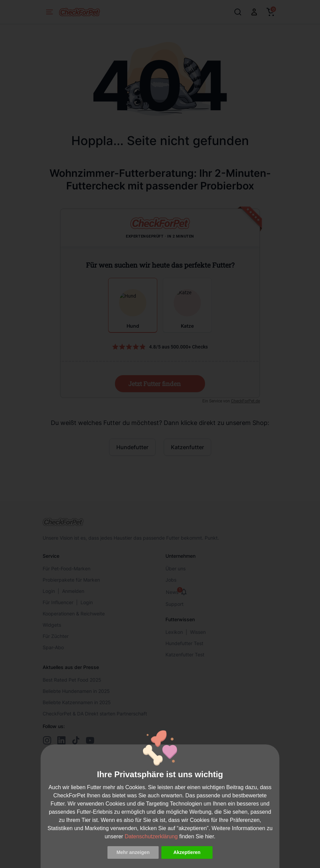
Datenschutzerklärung (151, 836)
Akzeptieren (187, 852)
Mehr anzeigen (133, 852)
